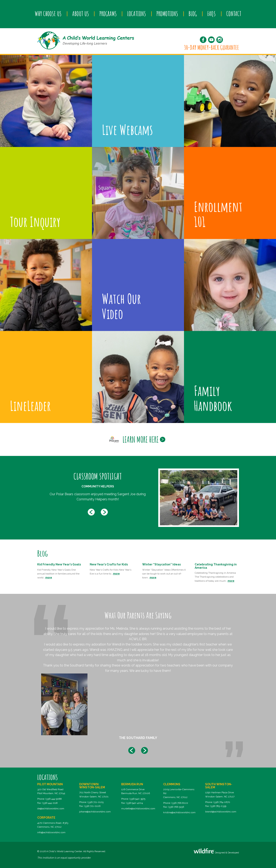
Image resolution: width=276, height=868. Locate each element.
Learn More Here (141, 439)
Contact (234, 14)
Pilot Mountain (50, 784)
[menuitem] (48, 14)
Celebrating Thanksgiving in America (216, 566)
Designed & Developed (216, 851)
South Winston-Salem (219, 786)
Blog (193, 14)
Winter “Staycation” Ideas (161, 564)
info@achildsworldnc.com (51, 832)
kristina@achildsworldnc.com (179, 812)
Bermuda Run (132, 784)
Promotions (167, 14)
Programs (108, 14)
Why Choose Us (48, 14)
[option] (138, 498)
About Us (81, 14)
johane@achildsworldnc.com (95, 812)
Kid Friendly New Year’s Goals (59, 564)
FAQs (211, 14)
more (49, 578)
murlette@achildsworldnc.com (138, 809)
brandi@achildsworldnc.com (221, 812)
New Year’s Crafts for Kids (109, 564)
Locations (137, 14)
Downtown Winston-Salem (92, 786)
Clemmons (172, 784)
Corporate (46, 818)
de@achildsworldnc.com (51, 809)
